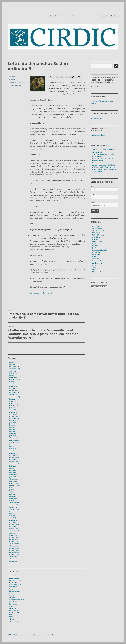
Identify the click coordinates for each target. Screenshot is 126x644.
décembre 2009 (14, 550)
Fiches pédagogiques (15, 85)
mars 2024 (13, 384)
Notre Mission (95, 86)
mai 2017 (12, 514)
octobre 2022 (14, 403)
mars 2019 (13, 473)
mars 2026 (13, 365)
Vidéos (12, 619)
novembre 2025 (14, 367)
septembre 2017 (14, 509)
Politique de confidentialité (23, 635)
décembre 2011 (14, 546)
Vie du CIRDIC (14, 621)
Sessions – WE (14, 613)
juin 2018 (12, 490)
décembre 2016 (14, 524)
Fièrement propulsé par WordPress (45, 635)
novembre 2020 (14, 440)
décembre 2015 (14, 537)
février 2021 (13, 434)
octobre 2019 (14, 462)
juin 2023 (12, 399)
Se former (63, 16)
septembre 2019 (15, 464)
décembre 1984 (14, 559)
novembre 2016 (14, 527)
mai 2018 (12, 492)
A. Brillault (11, 77)
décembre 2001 (14, 555)
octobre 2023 (14, 395)
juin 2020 (12, 444)
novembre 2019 (14, 460)
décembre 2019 (14, 457)
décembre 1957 (14, 561)
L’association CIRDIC (108, 16)
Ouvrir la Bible (14, 611)
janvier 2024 (13, 388)
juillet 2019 (13, 466)
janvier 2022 (13, 414)
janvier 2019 (13, 477)
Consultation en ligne (98, 135)
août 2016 (12, 533)
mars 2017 (13, 518)
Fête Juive (12, 589)
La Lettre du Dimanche (15, 82)
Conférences (13, 582)
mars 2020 (13, 451)
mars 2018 (13, 496)
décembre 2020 (14, 438)
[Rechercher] (116, 66)
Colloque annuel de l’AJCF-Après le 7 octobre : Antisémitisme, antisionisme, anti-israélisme (105, 169)
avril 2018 (12, 494)
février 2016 (13, 535)
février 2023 (13, 401)
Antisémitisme (14, 578)
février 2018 (13, 498)
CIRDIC (10, 635)
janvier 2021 (13, 436)
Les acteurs (13, 602)
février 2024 (13, 386)
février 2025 (13, 378)
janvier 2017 (13, 522)
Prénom (93, 194)
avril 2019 (12, 470)
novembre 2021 (14, 419)
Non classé (13, 608)
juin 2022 (12, 408)
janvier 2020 (13, 455)
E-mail (93, 202)
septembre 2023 (15, 397)
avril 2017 (12, 516)
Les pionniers (14, 604)
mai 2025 (12, 375)
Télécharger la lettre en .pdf (41, 293)
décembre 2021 (14, 416)
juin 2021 (12, 425)
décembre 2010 (14, 548)
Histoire (12, 595)
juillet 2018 (13, 488)
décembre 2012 (14, 544)
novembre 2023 (14, 393)
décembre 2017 (14, 503)
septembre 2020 (15, 442)
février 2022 (13, 412)
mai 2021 (12, 427)
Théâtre (12, 617)
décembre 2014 (14, 540)
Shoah (11, 615)
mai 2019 (12, 468)
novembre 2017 (14, 505)
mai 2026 (12, 362)
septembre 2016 (15, 531)
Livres (11, 606)
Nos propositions (96, 118)
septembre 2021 (14, 421)
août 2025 (13, 371)
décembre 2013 (14, 542)
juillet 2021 (13, 423)
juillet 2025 (13, 373)
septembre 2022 (15, 406)
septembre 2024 (15, 380)
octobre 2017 (14, 507)
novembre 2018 (14, 481)
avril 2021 (12, 429)
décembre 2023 (14, 390)
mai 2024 (12, 382)
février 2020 (13, 453)
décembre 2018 (14, 479)
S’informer (76, 16)
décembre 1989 (14, 557)
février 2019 (13, 475)
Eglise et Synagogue (16, 585)
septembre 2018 (14, 486)
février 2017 (13, 520)
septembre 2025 (15, 369)
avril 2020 (13, 449)
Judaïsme (12, 598)
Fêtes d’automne (15, 591)
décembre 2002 (14, 552)
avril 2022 (13, 410)
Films (11, 593)
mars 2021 (13, 432)
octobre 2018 (14, 483)
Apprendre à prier (15, 580)
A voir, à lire (90, 16)
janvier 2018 (13, 501)
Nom (92, 186)
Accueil (53, 16)
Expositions (13, 587)
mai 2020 (12, 447)
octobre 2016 (14, 529)
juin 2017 (12, 511)
